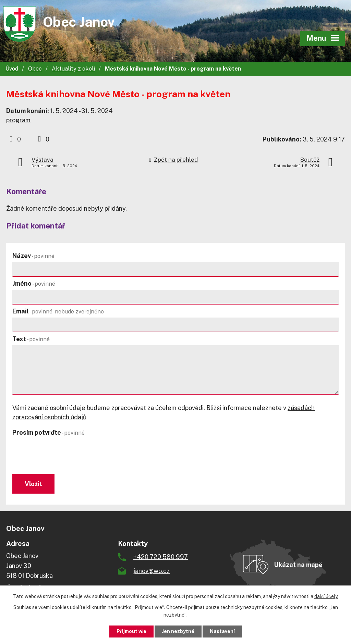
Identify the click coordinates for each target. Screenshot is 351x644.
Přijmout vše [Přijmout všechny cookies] (131, 631)
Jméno (34, 283)
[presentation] (63, 456)
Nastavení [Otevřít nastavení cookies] (222, 631)
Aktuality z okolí (73, 69)
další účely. (326, 596)
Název (33, 256)
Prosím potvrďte (49, 432)
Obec (35, 69)
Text (31, 339)
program (18, 120)
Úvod (12, 69)
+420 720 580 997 (161, 557)
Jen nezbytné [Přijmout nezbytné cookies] (178, 631)
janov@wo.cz (152, 571)
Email (58, 311)
